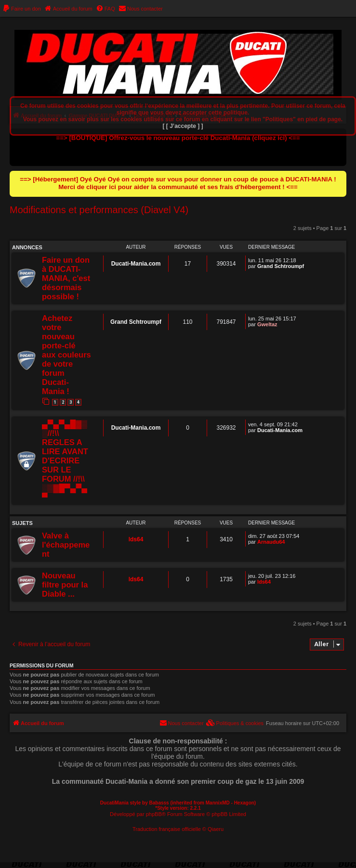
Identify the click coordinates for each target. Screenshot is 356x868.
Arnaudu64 (271, 542)
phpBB (154, 814)
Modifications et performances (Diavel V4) (99, 210)
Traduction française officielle (167, 829)
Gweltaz (267, 324)
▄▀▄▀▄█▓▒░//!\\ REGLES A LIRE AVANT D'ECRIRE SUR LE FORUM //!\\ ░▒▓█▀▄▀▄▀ (65, 460)
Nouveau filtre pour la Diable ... (65, 585)
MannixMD (218, 803)
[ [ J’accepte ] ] (183, 126)
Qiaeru (216, 829)
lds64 (136, 539)
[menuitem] (22, 9)
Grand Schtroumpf (281, 266)
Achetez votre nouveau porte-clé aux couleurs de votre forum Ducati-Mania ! (66, 355)
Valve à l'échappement (66, 545)
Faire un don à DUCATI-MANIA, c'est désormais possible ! (66, 278)
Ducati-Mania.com (136, 264)
